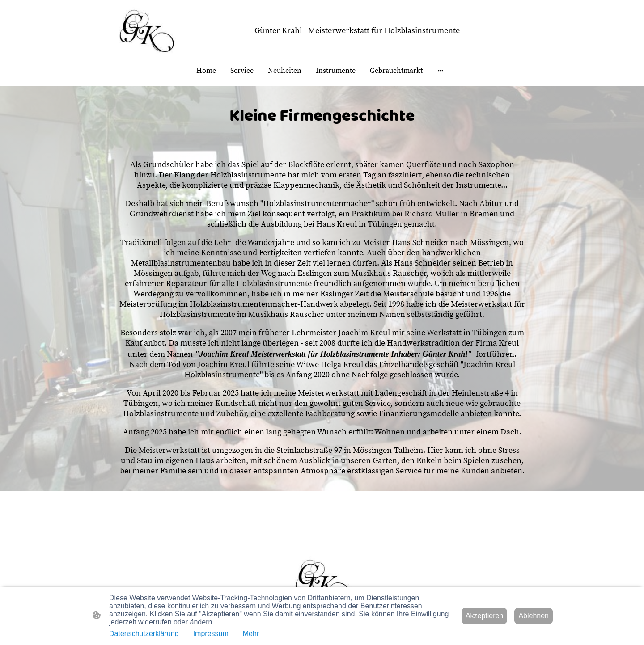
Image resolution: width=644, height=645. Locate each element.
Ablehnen (534, 616)
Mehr (251, 634)
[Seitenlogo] (146, 30)
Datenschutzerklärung (144, 634)
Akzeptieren (485, 616)
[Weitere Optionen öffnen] (441, 71)
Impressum (211, 634)
